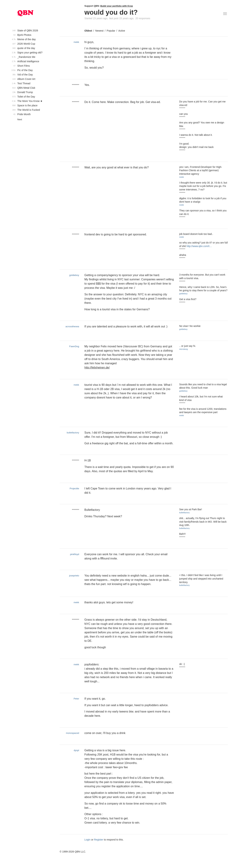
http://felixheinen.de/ (97, 368)
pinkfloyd (75, 554)
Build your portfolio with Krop (117, 6)
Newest (99, 31)
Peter (76, 699)
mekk (76, 42)
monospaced (73, 733)
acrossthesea (72, 326)
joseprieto (74, 576)
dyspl (76, 750)
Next (20, 119)
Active (122, 31)
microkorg (183, 349)
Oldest (88, 31)
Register (99, 840)
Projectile (74, 488)
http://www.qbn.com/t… (199, 246)
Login (87, 840)
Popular (111, 31)
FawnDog (74, 346)
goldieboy (74, 275)
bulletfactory (73, 433)
